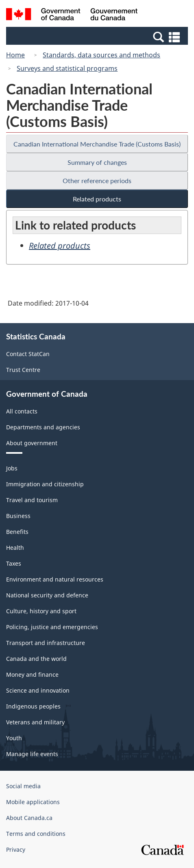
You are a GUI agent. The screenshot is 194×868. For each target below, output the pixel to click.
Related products (97, 199)
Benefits (17, 532)
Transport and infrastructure (46, 643)
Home (15, 55)
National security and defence (47, 595)
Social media (23, 786)
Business (18, 516)
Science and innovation (38, 690)
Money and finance (32, 675)
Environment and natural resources (55, 579)
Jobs (12, 468)
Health (15, 548)
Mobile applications (33, 802)
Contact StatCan (28, 354)
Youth (14, 738)
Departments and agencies (43, 427)
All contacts (22, 411)
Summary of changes (97, 162)
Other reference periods (97, 180)
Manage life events (32, 754)
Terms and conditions (36, 834)
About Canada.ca (29, 818)
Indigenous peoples (33, 706)
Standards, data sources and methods (101, 55)
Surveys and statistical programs (67, 68)
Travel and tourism (32, 500)
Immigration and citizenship (45, 484)
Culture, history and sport (41, 611)
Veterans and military (35, 722)
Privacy (16, 849)
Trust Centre (23, 370)
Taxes (14, 563)
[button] (98, 37)
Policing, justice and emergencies (52, 627)
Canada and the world (36, 659)
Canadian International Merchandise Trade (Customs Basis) (97, 144)
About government (32, 443)
